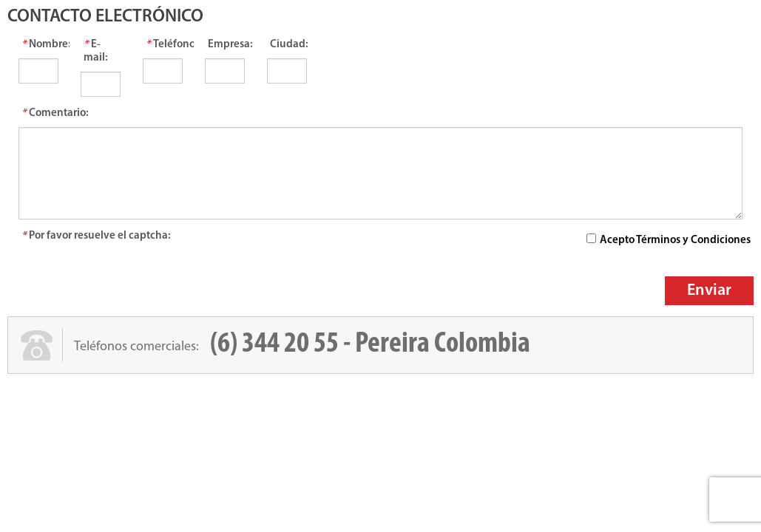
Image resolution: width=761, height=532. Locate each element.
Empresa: (226, 45)
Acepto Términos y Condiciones (675, 241)
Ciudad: (288, 45)
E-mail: (96, 51)
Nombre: (40, 45)
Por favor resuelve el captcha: (96, 236)
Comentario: (55, 113)
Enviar (709, 291)
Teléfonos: (164, 45)
